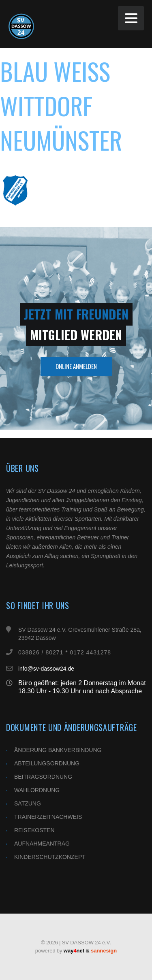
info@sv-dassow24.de (46, 669)
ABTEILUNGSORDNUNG (47, 763)
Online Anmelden (76, 366)
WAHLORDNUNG (37, 790)
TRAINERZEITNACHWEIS (48, 817)
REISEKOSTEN (34, 830)
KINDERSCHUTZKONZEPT (50, 857)
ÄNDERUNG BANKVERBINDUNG (58, 750)
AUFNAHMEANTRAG (42, 844)
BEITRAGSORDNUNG (43, 777)
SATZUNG (28, 803)
